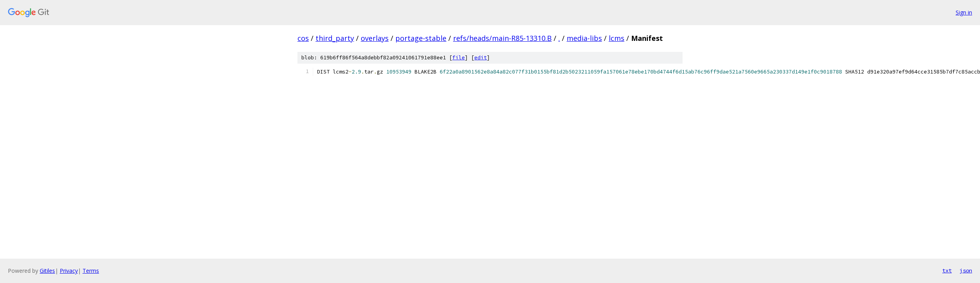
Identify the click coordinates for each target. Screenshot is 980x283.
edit (481, 58)
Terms (91, 271)
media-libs (584, 38)
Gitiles (47, 271)
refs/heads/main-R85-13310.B (502, 38)
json (966, 270)
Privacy (69, 271)
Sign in (964, 12)
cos (303, 38)
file (459, 58)
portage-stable (421, 38)
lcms (617, 38)
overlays (375, 38)
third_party (335, 38)
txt (947, 270)
